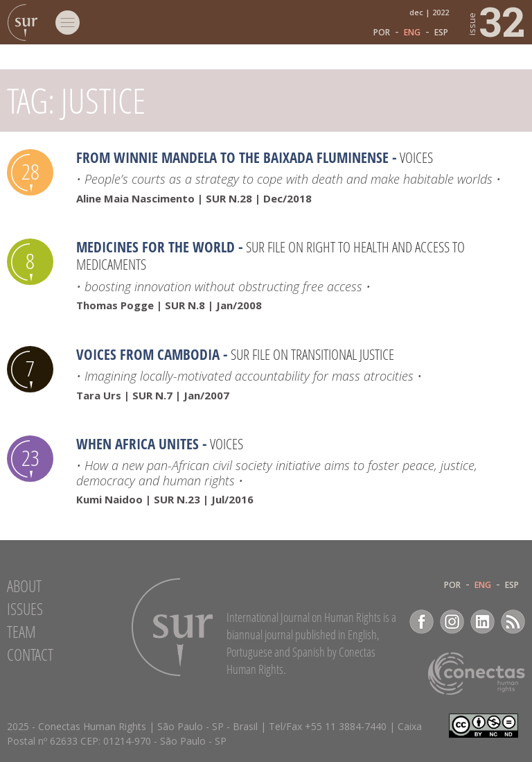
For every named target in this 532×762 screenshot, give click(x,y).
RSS (513, 622)
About (24, 586)
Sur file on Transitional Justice (312, 354)
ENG (412, 33)
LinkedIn (482, 622)
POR (382, 33)
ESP (441, 33)
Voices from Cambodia (148, 354)
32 (496, 21)
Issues (25, 609)
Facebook (422, 622)
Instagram (452, 622)
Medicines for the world (156, 247)
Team (21, 632)
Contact (30, 655)
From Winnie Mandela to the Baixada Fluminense (232, 157)
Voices (416, 157)
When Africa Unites (138, 444)
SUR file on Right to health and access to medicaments (271, 256)
